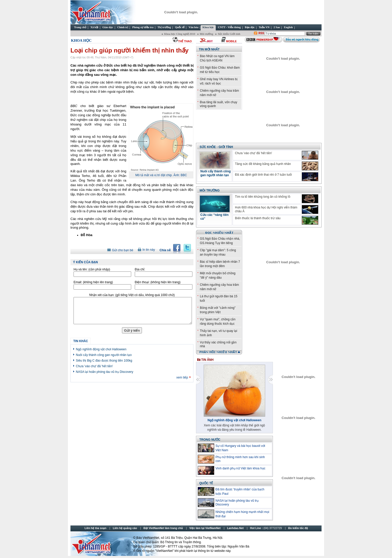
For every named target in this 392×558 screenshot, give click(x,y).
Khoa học (81, 40)
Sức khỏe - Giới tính (216, 147)
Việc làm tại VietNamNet (205, 528)
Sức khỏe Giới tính (229, 34)
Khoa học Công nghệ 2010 (180, 34)
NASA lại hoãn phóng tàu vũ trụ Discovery (105, 372)
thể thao (185, 41)
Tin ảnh (205, 360)
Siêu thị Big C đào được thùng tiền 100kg (104, 361)
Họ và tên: (92, 269)
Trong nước (210, 440)
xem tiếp (182, 377)
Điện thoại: (158, 282)
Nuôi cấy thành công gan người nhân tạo (104, 355)
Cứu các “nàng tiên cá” (214, 217)
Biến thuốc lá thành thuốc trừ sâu (258, 218)
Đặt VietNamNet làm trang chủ (163, 528)
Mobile (231, 41)
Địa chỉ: (140, 269)
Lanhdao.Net (235, 528)
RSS (261, 33)
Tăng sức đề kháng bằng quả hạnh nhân (263, 164)
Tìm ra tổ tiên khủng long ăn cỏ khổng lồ (263, 197)
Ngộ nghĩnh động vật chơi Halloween (101, 349)
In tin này (149, 250)
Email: (93, 282)
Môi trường (207, 34)
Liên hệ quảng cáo (125, 528)
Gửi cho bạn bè (123, 250)
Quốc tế (206, 483)
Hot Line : (266, 528)
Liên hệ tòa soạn (95, 528)
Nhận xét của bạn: (132, 295)
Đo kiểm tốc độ (298, 528)
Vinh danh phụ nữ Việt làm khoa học (240, 468)
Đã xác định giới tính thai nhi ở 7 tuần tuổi (263, 175)
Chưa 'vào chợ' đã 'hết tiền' (94, 366)
